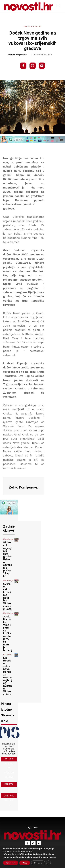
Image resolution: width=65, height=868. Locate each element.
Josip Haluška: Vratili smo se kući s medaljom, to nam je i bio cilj (8, 633)
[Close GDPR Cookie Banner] (48, 863)
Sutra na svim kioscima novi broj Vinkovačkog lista (7, 596)
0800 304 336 (9, 754)
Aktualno (8, 654)
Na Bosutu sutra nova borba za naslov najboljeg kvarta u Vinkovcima (8, 676)
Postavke (38, 863)
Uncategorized (33, 27)
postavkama (49, 857)
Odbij (25, 863)
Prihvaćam (10, 863)
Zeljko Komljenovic (17, 55)
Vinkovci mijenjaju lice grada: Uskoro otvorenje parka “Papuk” (8, 559)
